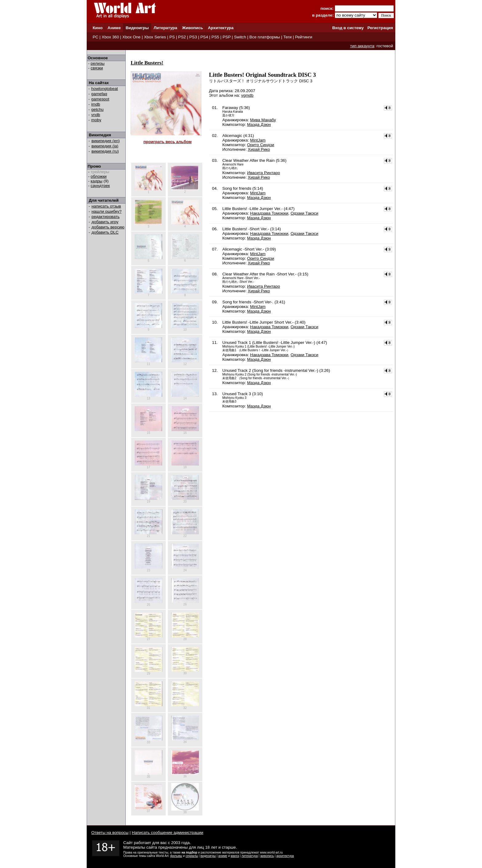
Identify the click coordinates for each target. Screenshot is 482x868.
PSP (227, 37)
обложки (99, 176)
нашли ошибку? (107, 211)
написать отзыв (106, 206)
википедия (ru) (105, 151)
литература (249, 856)
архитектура (285, 856)
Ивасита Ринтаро (264, 173)
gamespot (100, 99)
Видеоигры (137, 28)
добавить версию (108, 227)
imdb (96, 104)
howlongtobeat (105, 89)
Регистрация (380, 28)
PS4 (204, 37)
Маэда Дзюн (259, 125)
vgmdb (247, 95)
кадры (97, 181)
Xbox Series (155, 37)
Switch (240, 37)
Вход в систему (348, 28)
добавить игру (105, 222)
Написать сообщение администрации (168, 833)
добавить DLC (105, 232)
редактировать (106, 217)
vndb (96, 115)
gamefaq (99, 94)
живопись (267, 856)
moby (96, 120)
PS (172, 37)
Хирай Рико (259, 149)
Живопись (192, 28)
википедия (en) (106, 141)
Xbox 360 (110, 37)
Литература (166, 28)
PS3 (193, 37)
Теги (288, 37)
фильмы (176, 856)
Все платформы (265, 37)
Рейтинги (304, 37)
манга (235, 856)
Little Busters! (147, 63)
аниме (223, 856)
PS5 (215, 37)
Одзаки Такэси (304, 213)
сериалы (192, 856)
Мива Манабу (263, 120)
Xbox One (131, 37)
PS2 (182, 37)
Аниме (114, 28)
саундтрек (100, 186)
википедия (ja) (105, 146)
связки (97, 68)
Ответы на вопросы (110, 833)
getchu (97, 109)
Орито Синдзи (261, 145)
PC (95, 37)
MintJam (258, 140)
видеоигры (208, 856)
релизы (98, 63)
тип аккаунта (362, 46)
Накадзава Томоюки (269, 213)
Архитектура (221, 28)
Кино (98, 28)
